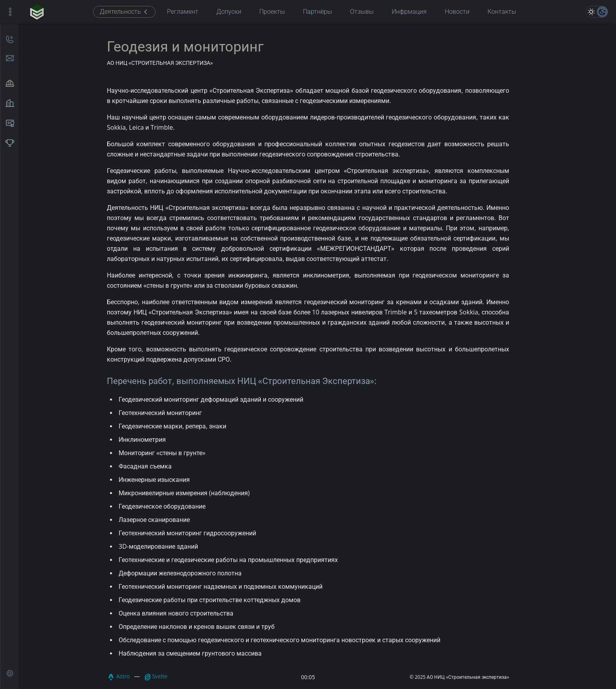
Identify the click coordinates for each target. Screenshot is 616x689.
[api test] (10, 673)
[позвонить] (10, 39)
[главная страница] (37, 12)
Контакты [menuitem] (502, 12)
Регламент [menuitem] (183, 12)
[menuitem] (10, 84)
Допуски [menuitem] (229, 12)
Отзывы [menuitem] (362, 12)
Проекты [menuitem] (272, 12)
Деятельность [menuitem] (124, 12)
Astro (118, 677)
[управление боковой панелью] (10, 12)
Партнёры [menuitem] (317, 12)
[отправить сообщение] (10, 58)
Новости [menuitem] (457, 12)
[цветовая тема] (597, 12)
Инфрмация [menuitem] (409, 12)
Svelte (156, 676)
